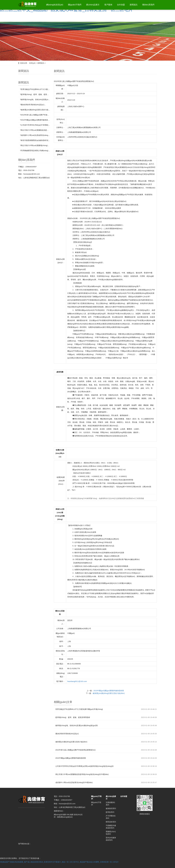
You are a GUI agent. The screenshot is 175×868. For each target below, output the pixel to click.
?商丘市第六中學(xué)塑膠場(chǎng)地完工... (35, 145)
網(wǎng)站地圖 (60, 815)
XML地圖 (70, 815)
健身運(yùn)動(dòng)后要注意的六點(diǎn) (109, 693)
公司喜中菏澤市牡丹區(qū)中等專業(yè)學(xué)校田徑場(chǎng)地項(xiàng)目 (85, 766)
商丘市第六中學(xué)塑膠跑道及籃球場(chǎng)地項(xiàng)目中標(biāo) (82, 774)
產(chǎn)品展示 (92, 5)
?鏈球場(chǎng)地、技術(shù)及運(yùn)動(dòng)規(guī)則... (35, 100)
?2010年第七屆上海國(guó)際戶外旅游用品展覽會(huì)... (35, 115)
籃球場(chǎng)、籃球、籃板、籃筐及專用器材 (73, 717)
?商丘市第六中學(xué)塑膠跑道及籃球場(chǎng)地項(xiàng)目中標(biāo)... (35, 130)
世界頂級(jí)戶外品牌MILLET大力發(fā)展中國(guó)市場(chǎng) (79, 709)
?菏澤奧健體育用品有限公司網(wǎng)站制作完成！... (35, 151)
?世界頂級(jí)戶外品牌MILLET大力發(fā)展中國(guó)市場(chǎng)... (35, 89)
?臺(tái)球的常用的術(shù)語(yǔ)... (33, 105)
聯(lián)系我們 (148, 5)
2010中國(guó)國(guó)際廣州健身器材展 (109, 691)
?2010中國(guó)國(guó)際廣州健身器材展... (35, 120)
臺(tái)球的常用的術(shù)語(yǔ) (67, 734)
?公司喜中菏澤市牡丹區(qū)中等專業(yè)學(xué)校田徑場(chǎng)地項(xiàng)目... (35, 125)
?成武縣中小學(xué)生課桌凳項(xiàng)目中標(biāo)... (35, 135)
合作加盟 (120, 5)
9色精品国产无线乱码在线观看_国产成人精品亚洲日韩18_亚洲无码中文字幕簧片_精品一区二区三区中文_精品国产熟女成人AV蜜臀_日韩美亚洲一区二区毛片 (59, 862)
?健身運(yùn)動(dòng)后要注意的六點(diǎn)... (35, 110)
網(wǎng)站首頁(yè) (53, 5)
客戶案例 (107, 5)
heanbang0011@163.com (77, 681)
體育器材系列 (111, 822)
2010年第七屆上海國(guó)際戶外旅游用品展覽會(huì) (76, 750)
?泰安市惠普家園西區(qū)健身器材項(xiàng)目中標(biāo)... (35, 140)
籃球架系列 (110, 812)
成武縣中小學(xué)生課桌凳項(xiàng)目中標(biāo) (74, 782)
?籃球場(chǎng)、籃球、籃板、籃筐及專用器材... (35, 94)
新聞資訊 (133, 5)
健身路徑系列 (111, 808)
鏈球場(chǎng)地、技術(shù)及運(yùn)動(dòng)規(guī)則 (77, 725)
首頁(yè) (32, 63)
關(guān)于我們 (73, 5)
